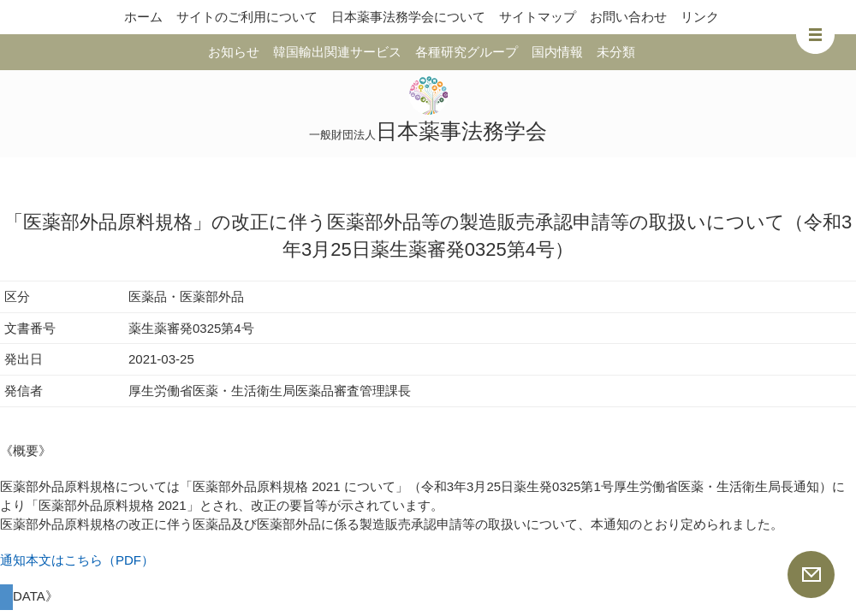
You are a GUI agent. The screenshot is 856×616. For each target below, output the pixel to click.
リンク (700, 17)
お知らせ (234, 52)
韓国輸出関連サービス (337, 52)
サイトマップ (538, 17)
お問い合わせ (628, 17)
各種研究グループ (467, 52)
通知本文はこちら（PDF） (77, 560)
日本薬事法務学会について (408, 17)
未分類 (616, 52)
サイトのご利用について (247, 17)
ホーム (143, 17)
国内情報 (557, 52)
